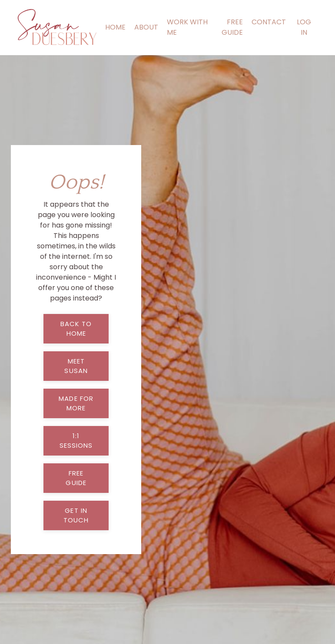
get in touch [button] (76, 515)
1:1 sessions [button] (76, 441)
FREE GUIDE (232, 27)
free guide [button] (76, 478)
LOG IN (304, 27)
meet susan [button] (76, 366)
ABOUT (146, 27)
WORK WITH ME (187, 27)
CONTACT (269, 22)
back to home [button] (76, 329)
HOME (115, 27)
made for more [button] (76, 403)
